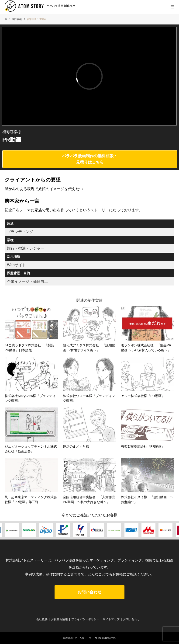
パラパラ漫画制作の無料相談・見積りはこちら (90, 159)
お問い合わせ (89, 592)
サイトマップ (111, 619)
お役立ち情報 (59, 619)
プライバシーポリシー (85, 619)
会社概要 (42, 619)
